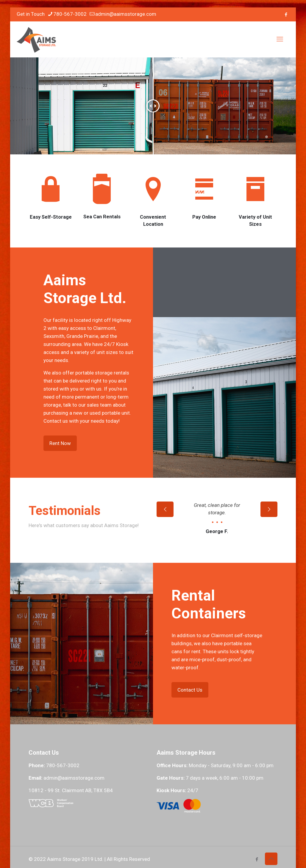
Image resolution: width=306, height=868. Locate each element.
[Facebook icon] (286, 15)
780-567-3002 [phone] (70, 14)
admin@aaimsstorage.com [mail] (126, 14)
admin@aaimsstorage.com (74, 812)
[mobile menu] (280, 39)
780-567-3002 (63, 799)
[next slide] (269, 543)
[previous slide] (165, 543)
